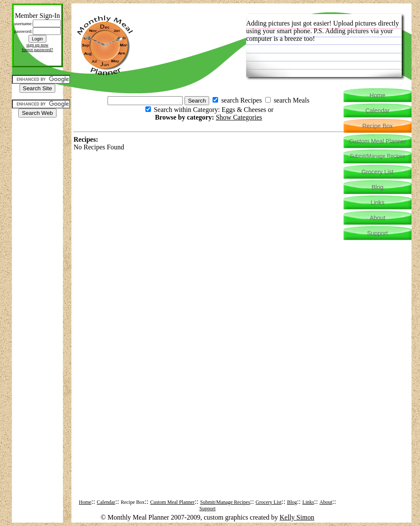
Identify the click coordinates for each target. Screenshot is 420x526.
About (326, 502)
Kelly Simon (297, 517)
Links (308, 502)
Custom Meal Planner (172, 502)
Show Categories (239, 117)
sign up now (37, 45)
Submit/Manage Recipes (225, 502)
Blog (292, 502)
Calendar (106, 502)
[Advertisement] (37, 143)
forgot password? (37, 50)
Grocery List (268, 502)
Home (85, 502)
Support (207, 509)
